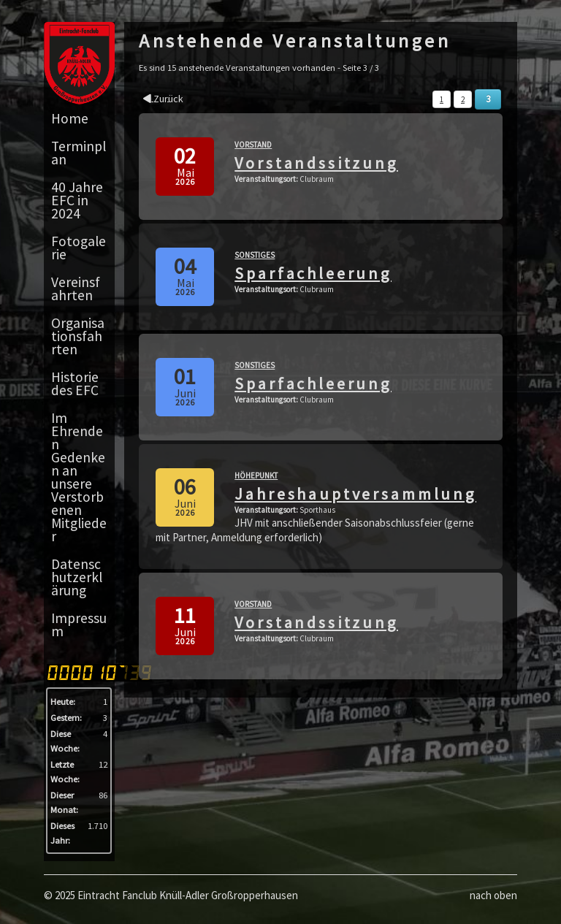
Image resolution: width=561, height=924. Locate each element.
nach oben (493, 895)
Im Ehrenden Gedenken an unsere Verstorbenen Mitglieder (79, 477)
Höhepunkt (256, 476)
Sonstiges (255, 255)
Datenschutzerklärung (77, 577)
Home (70, 118)
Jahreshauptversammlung (355, 494)
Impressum (79, 625)
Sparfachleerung (313, 273)
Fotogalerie (79, 248)
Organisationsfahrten (78, 336)
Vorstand (253, 145)
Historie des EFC (75, 383)
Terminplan (79, 153)
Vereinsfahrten (76, 289)
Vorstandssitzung (316, 163)
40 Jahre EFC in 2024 (77, 200)
